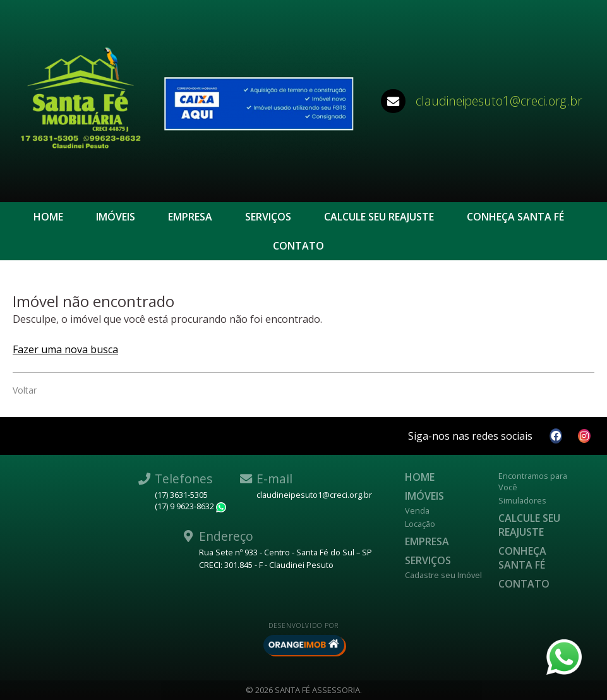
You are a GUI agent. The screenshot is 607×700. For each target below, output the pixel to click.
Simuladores (522, 500)
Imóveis (116, 217)
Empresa (190, 217)
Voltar (25, 390)
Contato (298, 246)
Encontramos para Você (533, 481)
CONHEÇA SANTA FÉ (515, 217)
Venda (417, 510)
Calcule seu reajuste (379, 217)
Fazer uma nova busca (65, 349)
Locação (420, 524)
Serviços (268, 217)
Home (48, 217)
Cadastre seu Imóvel (443, 575)
